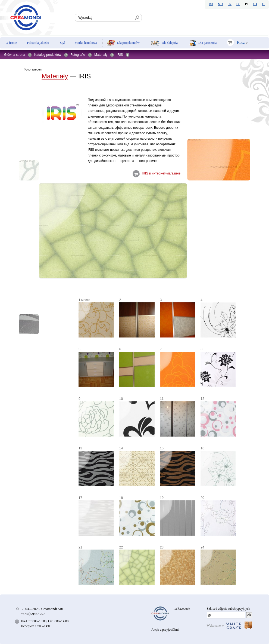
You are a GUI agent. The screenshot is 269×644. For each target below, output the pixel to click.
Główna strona (15, 55)
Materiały (101, 55)
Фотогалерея (33, 69)
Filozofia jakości (38, 43)
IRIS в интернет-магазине (161, 173)
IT (263, 4)
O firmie (11, 43)
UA (255, 4)
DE (238, 4)
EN (230, 4)
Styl (63, 43)
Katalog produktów (48, 55)
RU (211, 4)
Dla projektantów (128, 43)
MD (220, 4)
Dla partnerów (208, 43)
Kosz (241, 43)
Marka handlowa (86, 43)
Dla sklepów (170, 43)
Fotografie (78, 55)
